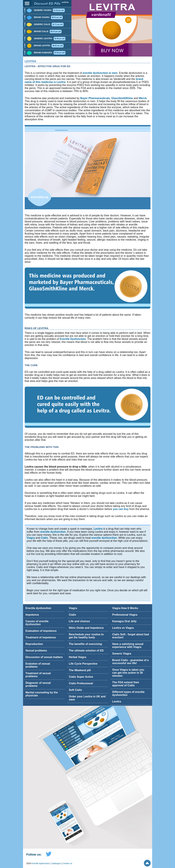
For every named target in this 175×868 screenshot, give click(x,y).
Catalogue (56, 863)
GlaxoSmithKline (122, 98)
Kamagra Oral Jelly (124, 621)
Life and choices (79, 621)
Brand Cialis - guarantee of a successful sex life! (131, 662)
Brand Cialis (48, 31)
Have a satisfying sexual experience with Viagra (128, 645)
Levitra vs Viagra (123, 628)
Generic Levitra (50, 39)
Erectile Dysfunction (73, 339)
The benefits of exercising (85, 644)
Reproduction (34, 644)
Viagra (31, 538)
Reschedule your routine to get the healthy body (86, 636)
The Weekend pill (80, 670)
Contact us (67, 863)
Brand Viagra (48, 17)
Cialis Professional (81, 683)
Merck (143, 98)
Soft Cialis (75, 690)
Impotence (32, 615)
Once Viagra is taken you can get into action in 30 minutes (128, 673)
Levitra (30, 61)
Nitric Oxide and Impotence (86, 628)
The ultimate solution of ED (86, 651)
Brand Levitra (49, 46)
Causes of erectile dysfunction (37, 623)
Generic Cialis (49, 24)
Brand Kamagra (50, 53)
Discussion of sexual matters (44, 657)
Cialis (44, 538)
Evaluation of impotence (41, 631)
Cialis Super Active (81, 677)
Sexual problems (36, 651)
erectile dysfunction (53, 532)
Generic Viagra (49, 10)
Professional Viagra (125, 615)
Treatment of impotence (41, 637)
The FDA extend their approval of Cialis (126, 684)
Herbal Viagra (78, 657)
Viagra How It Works (125, 608)
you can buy (121, 509)
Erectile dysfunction (38, 608)
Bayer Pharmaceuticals (95, 98)
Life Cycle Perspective (83, 664)
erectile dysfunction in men (100, 73)
